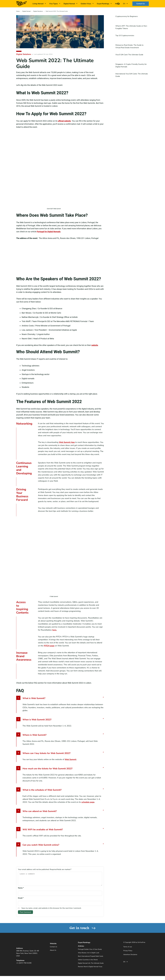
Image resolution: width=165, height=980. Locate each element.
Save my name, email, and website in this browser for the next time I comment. (51, 911)
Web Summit (71, 759)
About (117, 4)
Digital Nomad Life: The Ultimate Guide (91, 966)
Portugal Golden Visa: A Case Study (90, 952)
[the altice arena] (60, 258)
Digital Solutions (38, 11)
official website (64, 121)
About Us (53, 953)
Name (21, 890)
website (95, 345)
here (54, 630)
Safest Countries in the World (88, 962)
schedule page (88, 802)
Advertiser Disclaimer (130, 957)
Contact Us (141, 4)
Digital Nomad (69, 4)
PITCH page (49, 646)
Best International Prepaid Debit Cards (91, 959)
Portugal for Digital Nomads (49, 232)
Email (21, 901)
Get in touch (83, 930)
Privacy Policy (128, 953)
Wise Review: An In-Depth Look (89, 955)
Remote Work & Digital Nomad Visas (90, 969)
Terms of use (128, 949)
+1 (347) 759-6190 (24, 965)
